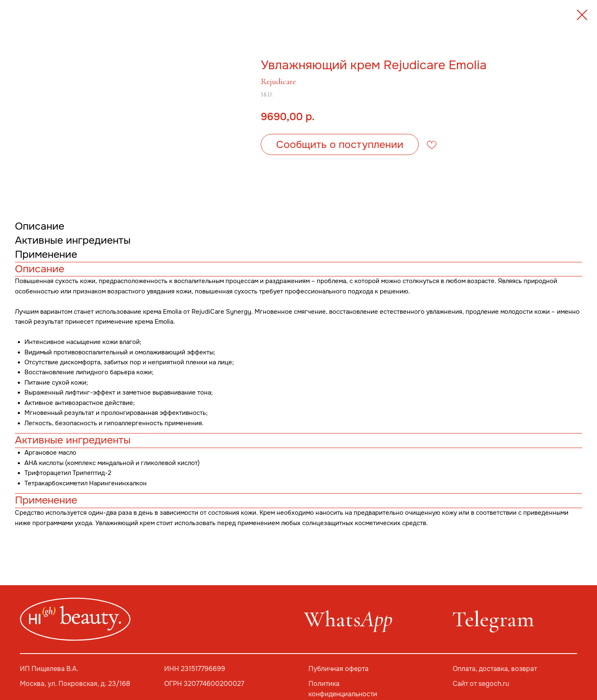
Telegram (493, 619)
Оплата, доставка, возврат (495, 669)
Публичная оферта (339, 669)
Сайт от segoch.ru (481, 684)
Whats (348, 619)
